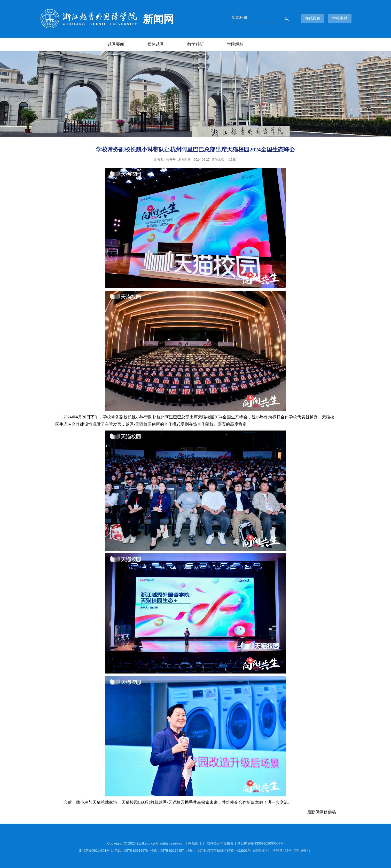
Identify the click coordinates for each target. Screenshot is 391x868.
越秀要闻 (116, 44)
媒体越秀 (156, 44)
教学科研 (195, 44)
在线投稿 (313, 18)
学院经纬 (235, 44)
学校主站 (340, 18)
